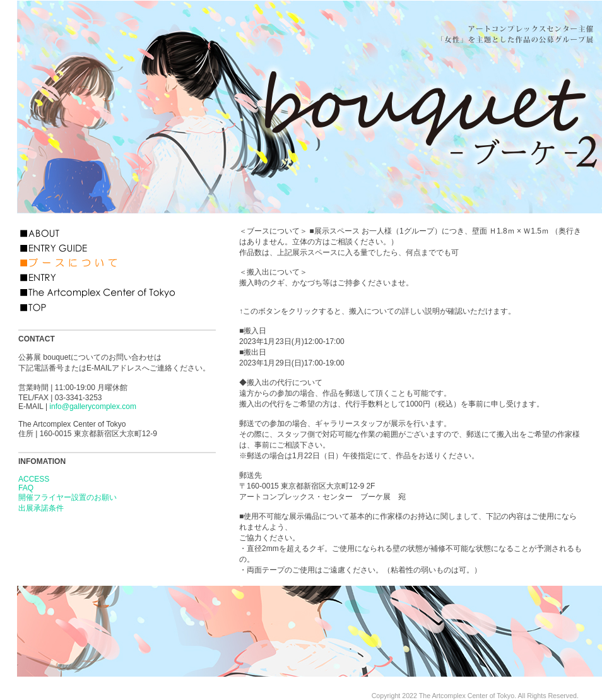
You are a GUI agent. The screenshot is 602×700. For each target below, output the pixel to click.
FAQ (26, 488)
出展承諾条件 (41, 508)
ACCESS (34, 479)
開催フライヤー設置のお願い (68, 497)
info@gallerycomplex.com (93, 406)
